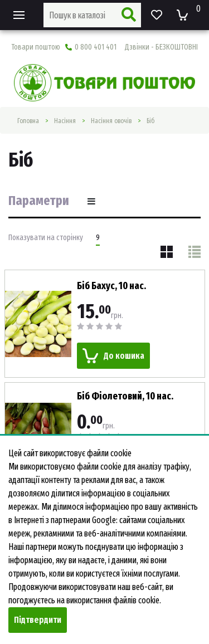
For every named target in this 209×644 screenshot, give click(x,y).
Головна (28, 121)
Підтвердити (38, 620)
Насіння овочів (111, 121)
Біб (151, 121)
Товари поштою (36, 47)
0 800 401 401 (132, 47)
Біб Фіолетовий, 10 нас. (125, 396)
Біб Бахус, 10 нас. (111, 286)
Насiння (65, 121)
